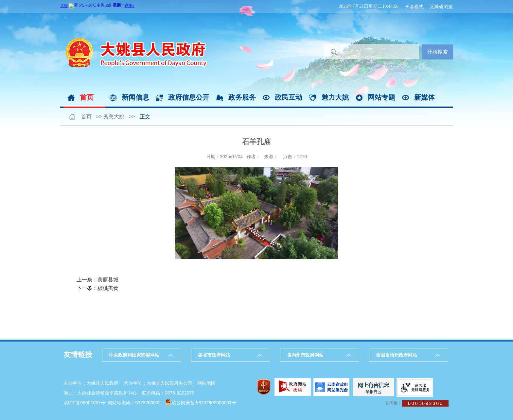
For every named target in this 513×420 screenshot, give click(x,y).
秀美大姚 (114, 117)
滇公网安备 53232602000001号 (204, 403)
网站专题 (381, 97)
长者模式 (414, 7)
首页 (87, 97)
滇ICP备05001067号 (84, 403)
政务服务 (242, 97)
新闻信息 (135, 97)
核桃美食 (108, 288)
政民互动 (289, 97)
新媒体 (425, 97)
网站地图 (206, 383)
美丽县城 (108, 280)
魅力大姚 (335, 97)
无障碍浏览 (441, 7)
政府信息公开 (189, 97)
